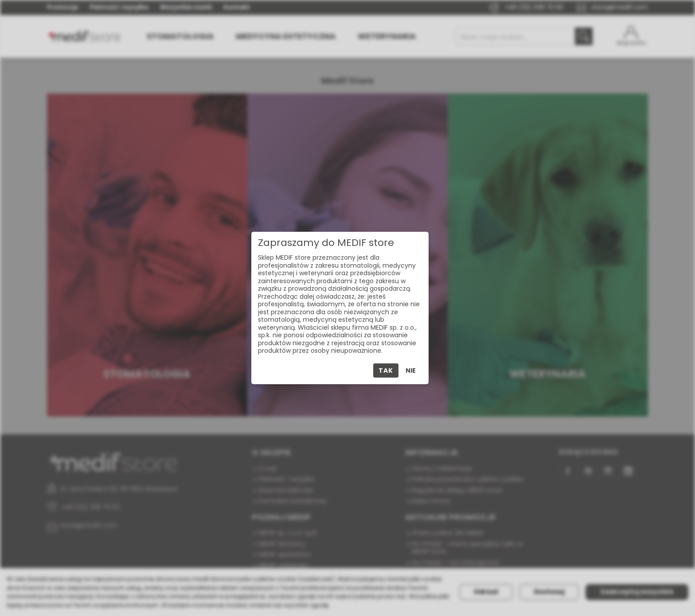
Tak (386, 370)
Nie (411, 370)
